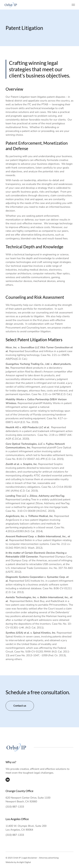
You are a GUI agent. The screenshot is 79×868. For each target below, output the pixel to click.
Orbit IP (17, 858)
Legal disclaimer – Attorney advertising (40, 858)
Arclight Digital (24, 862)
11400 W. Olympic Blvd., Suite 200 (26, 826)
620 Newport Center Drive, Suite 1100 (28, 798)
